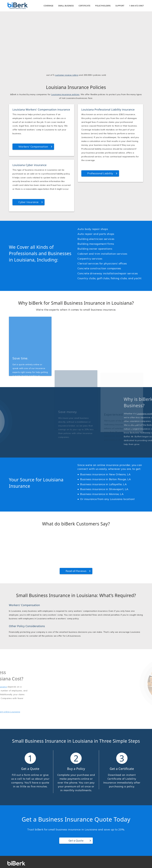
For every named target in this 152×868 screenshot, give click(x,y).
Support (120, 6)
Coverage (49, 6)
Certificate (84, 6)
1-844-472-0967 (136, 6)
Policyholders (103, 6)
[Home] (18, 6)
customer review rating (67, 100)
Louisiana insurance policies (65, 119)
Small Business (66, 6)
